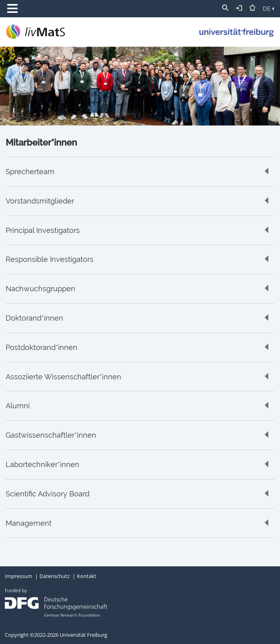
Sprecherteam (30, 172)
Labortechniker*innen (43, 465)
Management (29, 523)
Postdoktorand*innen (41, 348)
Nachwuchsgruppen (40, 289)
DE (268, 8)
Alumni (18, 406)
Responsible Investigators (50, 259)
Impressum (19, 576)
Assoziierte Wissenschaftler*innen (63, 377)
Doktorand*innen (34, 318)
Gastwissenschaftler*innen (51, 435)
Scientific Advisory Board (48, 494)
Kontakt (87, 576)
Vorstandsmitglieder (40, 201)
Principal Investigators (43, 230)
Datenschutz (55, 576)
